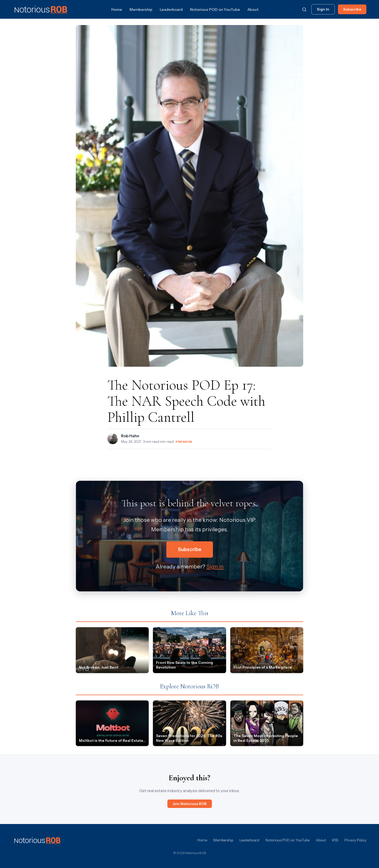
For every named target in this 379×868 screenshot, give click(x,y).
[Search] (304, 9)
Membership (141, 9)
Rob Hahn (130, 436)
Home (117, 9)
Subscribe (352, 9)
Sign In (323, 9)
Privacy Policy (355, 840)
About (253, 9)
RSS (335, 840)
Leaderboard (171, 9)
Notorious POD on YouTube (215, 9)
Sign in (215, 567)
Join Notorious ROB (190, 804)
